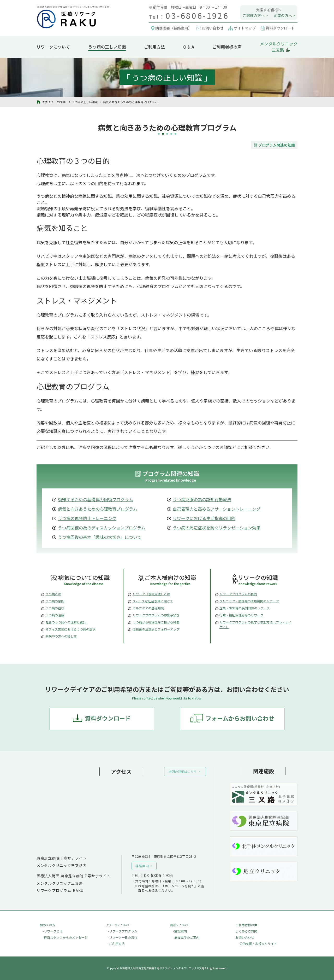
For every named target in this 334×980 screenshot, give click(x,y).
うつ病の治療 (55, 615)
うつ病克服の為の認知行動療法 (202, 499)
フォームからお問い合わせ (240, 718)
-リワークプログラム (123, 931)
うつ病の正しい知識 (107, 47)
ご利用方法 (154, 47)
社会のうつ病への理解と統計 (66, 622)
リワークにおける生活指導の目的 (204, 518)
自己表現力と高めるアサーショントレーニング (217, 509)
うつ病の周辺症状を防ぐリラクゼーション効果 (217, 528)
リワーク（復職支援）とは (151, 594)
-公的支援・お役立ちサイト (258, 944)
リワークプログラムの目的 (238, 594)
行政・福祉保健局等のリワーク (241, 615)
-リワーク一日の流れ (123, 937)
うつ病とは (53, 594)
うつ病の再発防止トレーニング (87, 518)
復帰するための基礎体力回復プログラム (96, 499)
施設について (180, 925)
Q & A (189, 47)
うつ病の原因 (55, 601)
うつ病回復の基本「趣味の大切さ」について (100, 537)
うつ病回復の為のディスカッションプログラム (102, 528)
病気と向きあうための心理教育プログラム (98, 509)
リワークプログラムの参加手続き (156, 615)
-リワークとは (53, 931)
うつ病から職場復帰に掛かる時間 (156, 622)
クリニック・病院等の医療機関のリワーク (249, 601)
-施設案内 (180, 931)
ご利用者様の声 (227, 47)
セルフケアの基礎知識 (148, 608)
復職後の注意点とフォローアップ (156, 629)
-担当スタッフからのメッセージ (65, 937)
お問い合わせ (245, 937)
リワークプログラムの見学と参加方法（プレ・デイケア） (255, 624)
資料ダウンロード (108, 718)
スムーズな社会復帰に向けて (153, 601)
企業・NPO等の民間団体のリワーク (245, 608)
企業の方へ (283, 15)
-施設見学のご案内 (186, 937)
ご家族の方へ (254, 15)
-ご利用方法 (116, 944)
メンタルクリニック (279, 47)
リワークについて (53, 47)
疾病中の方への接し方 (61, 636)
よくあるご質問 (246, 931)
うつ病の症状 (55, 608)
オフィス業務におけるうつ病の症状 (70, 629)
